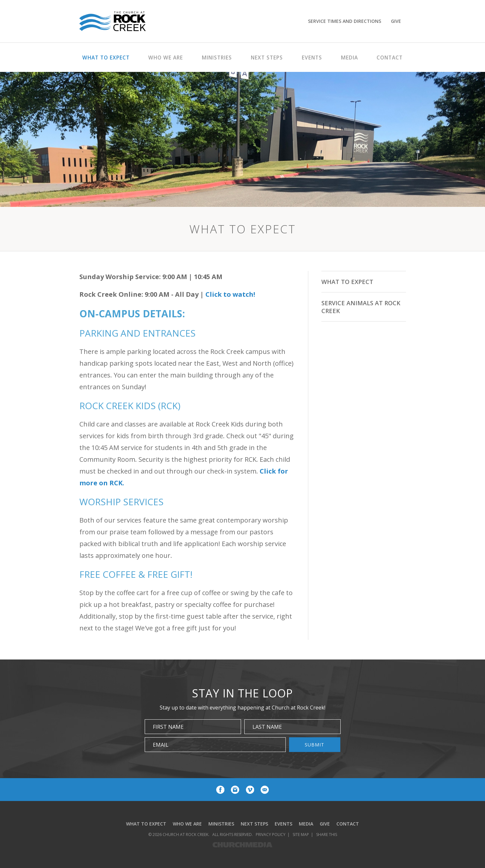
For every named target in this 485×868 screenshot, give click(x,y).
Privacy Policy (271, 835)
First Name (168, 727)
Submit (315, 745)
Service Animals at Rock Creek (361, 307)
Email (161, 745)
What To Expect (347, 282)
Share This (327, 835)
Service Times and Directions (345, 21)
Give (396, 21)
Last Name (267, 727)
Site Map (301, 835)
